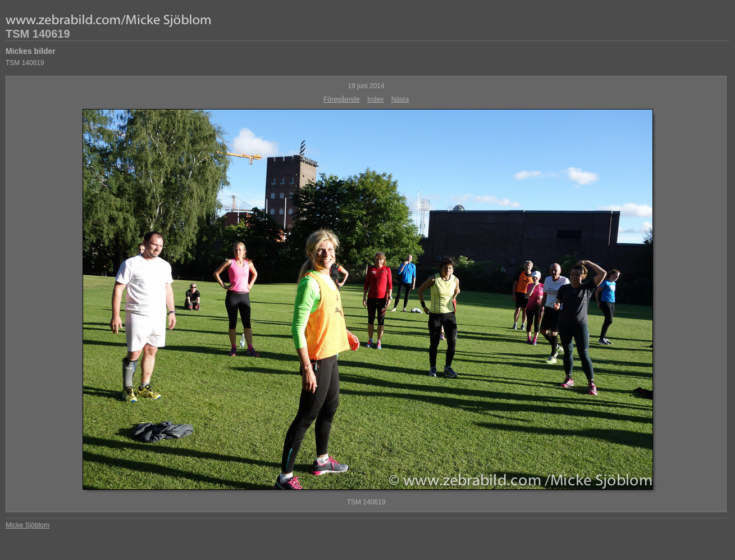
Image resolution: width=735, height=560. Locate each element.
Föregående (342, 99)
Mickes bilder (31, 51)
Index (375, 99)
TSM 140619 (38, 34)
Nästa (400, 99)
